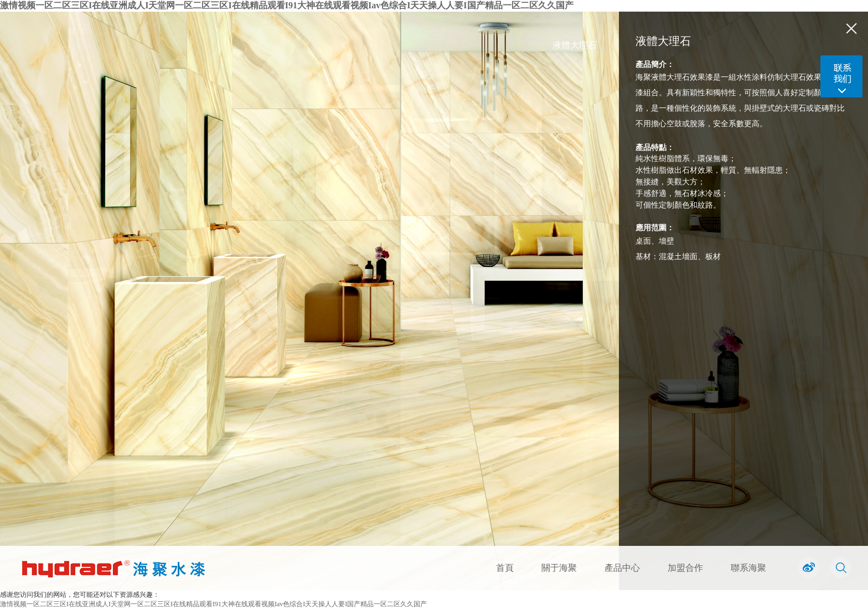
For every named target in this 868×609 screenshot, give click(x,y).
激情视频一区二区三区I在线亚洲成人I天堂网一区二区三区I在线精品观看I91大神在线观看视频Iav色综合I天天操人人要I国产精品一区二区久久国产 (287, 5)
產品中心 (622, 568)
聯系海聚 (748, 568)
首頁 (505, 568)
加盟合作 (685, 568)
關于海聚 (559, 568)
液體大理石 (575, 45)
